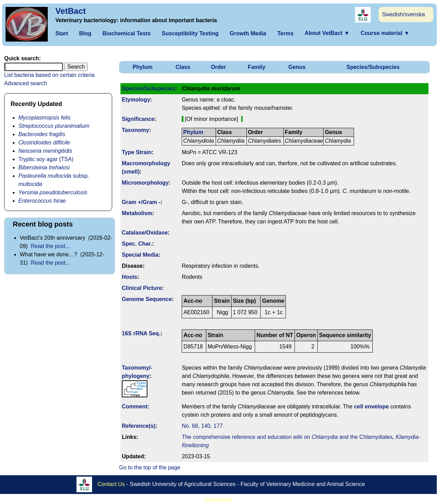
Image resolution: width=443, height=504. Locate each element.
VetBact (71, 11)
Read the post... (50, 246)
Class (183, 67)
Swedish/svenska (404, 14)
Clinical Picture (142, 288)
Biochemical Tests (126, 33)
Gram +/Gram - (141, 202)
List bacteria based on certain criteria (49, 75)
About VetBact (327, 33)
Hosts (129, 277)
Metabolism (137, 213)
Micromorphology (145, 183)
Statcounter (218, 500)
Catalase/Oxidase (145, 233)
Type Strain (137, 152)
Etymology (136, 100)
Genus (297, 67)
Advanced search (26, 83)
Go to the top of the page (150, 467)
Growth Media (248, 33)
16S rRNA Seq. (141, 333)
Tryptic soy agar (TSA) (46, 159)
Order (218, 67)
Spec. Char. (137, 244)
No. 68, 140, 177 (202, 426)
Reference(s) (139, 426)
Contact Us (111, 484)
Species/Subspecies (373, 67)
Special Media (140, 255)
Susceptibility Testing (190, 33)
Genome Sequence (147, 299)
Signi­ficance (138, 119)
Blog (85, 33)
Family (257, 67)
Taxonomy (135, 130)
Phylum (143, 67)
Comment (135, 406)
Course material (385, 33)
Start (62, 33)
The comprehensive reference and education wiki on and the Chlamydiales (287, 437)
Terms (285, 33)
